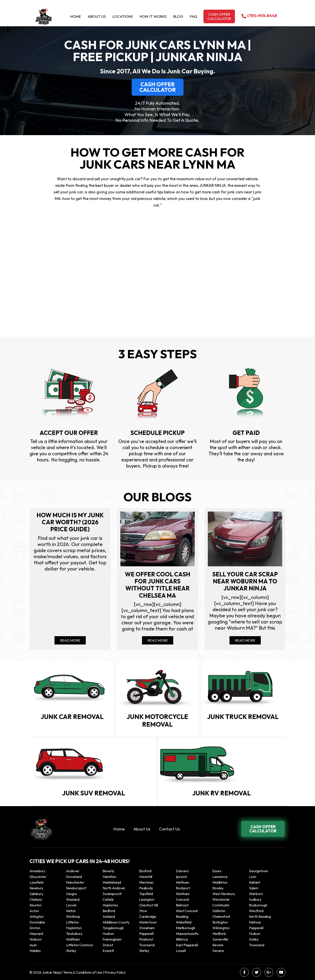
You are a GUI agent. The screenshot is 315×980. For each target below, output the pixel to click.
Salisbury (36, 894)
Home (76, 16)
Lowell (181, 951)
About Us (97, 16)
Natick (71, 911)
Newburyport (76, 888)
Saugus (72, 894)
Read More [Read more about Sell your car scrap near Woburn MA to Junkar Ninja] (245, 640)
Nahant (255, 882)
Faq (193, 16)
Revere (218, 945)
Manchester (75, 882)
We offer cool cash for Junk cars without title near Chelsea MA (158, 585)
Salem (254, 888)
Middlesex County (116, 922)
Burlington (220, 922)
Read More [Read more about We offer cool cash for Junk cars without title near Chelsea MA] (158, 640)
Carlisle (108, 899)
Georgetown (259, 871)
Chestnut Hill (149, 905)
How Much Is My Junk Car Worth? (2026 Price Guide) (70, 522)
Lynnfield (36, 882)
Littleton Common (80, 945)
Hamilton (109, 877)
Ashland (109, 916)
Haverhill (146, 877)
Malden (35, 951)
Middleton (220, 882)
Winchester (221, 899)
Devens (218, 951)
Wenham (183, 894)
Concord (182, 899)
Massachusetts (187, 934)
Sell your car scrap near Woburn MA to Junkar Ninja (245, 581)
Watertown (148, 922)
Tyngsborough (113, 928)
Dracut (108, 945)
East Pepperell (187, 945)
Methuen (183, 882)
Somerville (220, 939)
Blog (178, 16)
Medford (219, 934)
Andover (73, 871)
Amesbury (37, 871)
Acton (34, 911)
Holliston (219, 911)
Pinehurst (146, 939)
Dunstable (37, 922)
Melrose (255, 922)
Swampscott (112, 894)
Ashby (254, 939)
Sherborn (256, 894)
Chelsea (36, 899)
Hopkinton (110, 905)
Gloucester (38, 877)
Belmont (182, 905)
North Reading (260, 916)
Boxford (145, 871)
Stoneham (147, 928)
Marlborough (185, 928)
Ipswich (181, 877)
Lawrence (220, 877)
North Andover (114, 888)
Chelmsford (221, 916)
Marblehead (112, 882)
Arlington (37, 916)
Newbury (36, 888)
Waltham (73, 939)
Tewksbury (74, 934)
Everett (108, 951)
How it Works (153, 16)
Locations (123, 16)
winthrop (73, 916)
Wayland (73, 899)
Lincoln (71, 905)
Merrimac (146, 882)
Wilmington (221, 928)
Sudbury (255, 899)
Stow (143, 911)
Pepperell (256, 928)
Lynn (253, 877)
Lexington (147, 899)
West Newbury (224, 894)
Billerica (182, 939)
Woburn (36, 939)
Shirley (71, 951)
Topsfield (146, 894)
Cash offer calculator (219, 16)
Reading (182, 916)
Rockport (183, 888)
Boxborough (258, 905)
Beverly (108, 871)
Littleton (72, 922)
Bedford (109, 911)
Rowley (218, 888)
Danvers (182, 871)
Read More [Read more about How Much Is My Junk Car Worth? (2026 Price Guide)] (70, 640)
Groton (35, 928)
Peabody (146, 888)
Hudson (108, 934)
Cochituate (221, 905)
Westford (256, 911)
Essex (217, 871)
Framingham (112, 939)
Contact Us (169, 829)
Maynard (36, 934)
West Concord (187, 911)
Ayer (33, 945)
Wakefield (184, 922)
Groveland (74, 877)
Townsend (147, 945)
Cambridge (148, 916)
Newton (36, 905)
